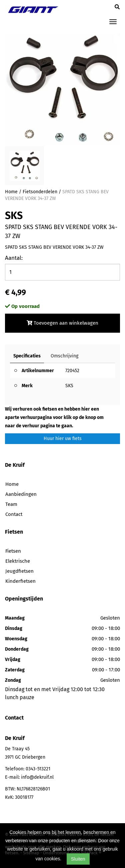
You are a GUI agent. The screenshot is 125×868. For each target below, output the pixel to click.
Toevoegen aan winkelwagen (62, 323)
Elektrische (18, 561)
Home (11, 192)
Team (11, 504)
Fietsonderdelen (40, 192)
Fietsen (13, 551)
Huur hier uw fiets (63, 439)
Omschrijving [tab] (64, 356)
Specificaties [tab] (27, 356)
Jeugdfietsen (19, 571)
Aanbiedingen (21, 494)
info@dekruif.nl (37, 777)
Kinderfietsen (20, 581)
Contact (14, 514)
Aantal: (14, 258)
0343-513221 (38, 769)
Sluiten (78, 859)
